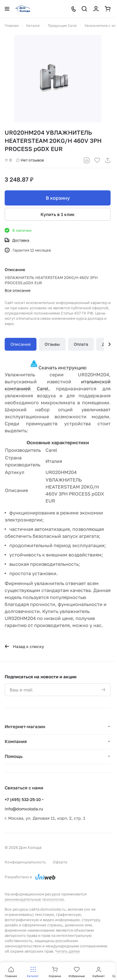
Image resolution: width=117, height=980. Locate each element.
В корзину (58, 198)
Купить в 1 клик (58, 214)
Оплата (81, 344)
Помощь (14, 756)
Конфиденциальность (25, 862)
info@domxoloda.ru (24, 809)
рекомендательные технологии (34, 899)
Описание (21, 344)
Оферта (60, 862)
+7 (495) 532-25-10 (23, 799)
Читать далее (68, 951)
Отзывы (52, 344)
